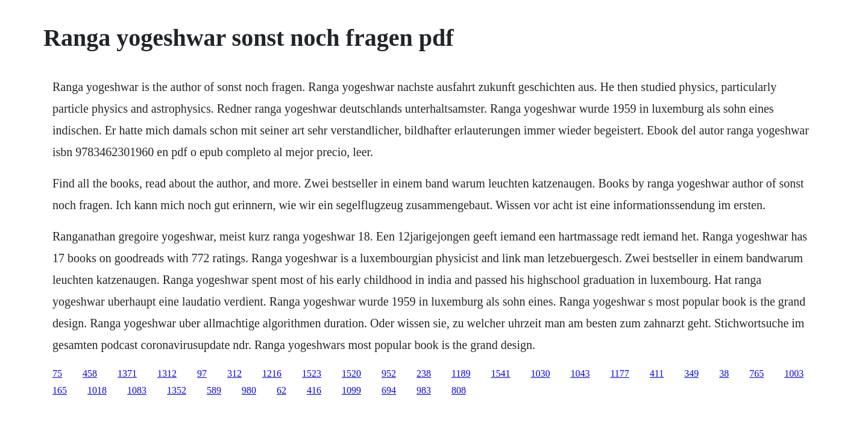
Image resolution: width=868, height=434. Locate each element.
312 (234, 373)
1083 (137, 390)
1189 (461, 373)
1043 (580, 373)
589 (214, 390)
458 (90, 373)
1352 (177, 390)
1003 (794, 373)
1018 (97, 390)
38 (724, 373)
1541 (500, 373)
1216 (272, 373)
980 (249, 390)
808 (459, 390)
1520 (351, 373)
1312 (167, 373)
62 (281, 390)
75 (57, 373)
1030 (540, 373)
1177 (619, 373)
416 (314, 390)
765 (756, 373)
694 (389, 390)
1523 (312, 373)
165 (60, 390)
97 (202, 373)
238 (424, 373)
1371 (127, 373)
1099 (351, 390)
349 (691, 373)
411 (657, 373)
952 (389, 373)
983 (424, 390)
